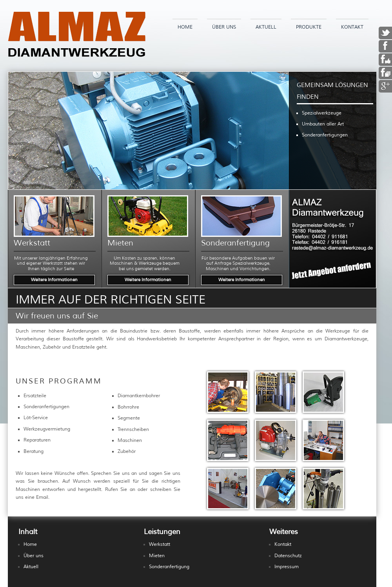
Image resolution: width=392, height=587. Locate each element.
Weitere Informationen (54, 280)
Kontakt (352, 27)
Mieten (157, 556)
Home (185, 27)
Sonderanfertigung (169, 567)
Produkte (309, 27)
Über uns (224, 27)
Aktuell (266, 27)
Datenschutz (288, 556)
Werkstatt (160, 544)
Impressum (287, 567)
